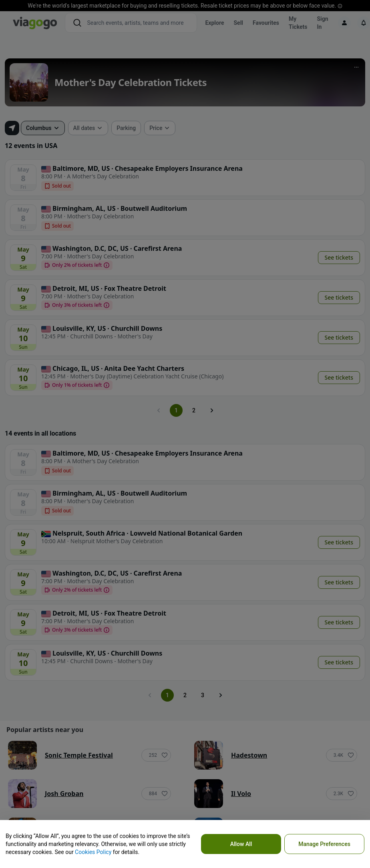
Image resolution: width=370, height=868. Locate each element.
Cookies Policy (93, 852)
